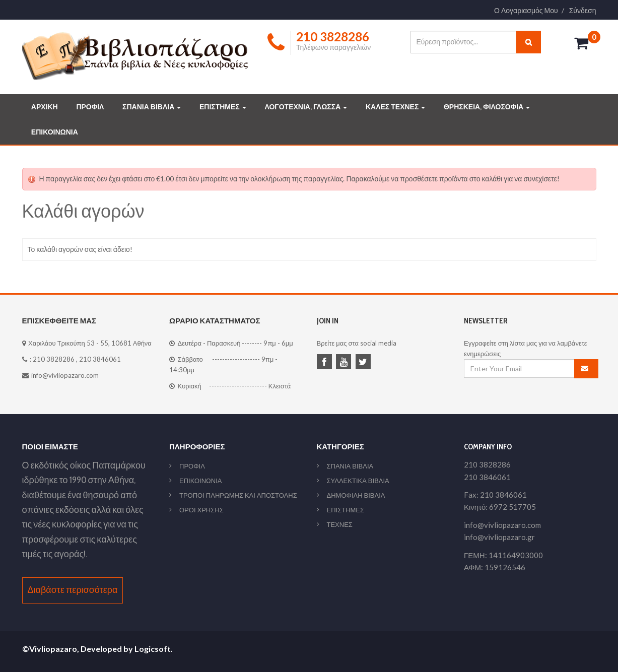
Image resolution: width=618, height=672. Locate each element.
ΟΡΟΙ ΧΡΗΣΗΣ (201, 510)
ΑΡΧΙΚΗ (45, 107)
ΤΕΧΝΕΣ (340, 524)
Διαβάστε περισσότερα (73, 590)
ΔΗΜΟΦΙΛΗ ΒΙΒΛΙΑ (356, 495)
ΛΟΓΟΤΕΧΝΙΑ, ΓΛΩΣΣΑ (306, 107)
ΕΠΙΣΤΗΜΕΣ (223, 107)
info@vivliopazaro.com (65, 375)
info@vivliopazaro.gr (499, 537)
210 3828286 (54, 359)
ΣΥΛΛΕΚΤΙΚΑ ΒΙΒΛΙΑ (358, 481)
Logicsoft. (154, 649)
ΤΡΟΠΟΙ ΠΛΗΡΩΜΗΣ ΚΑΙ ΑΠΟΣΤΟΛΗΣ (238, 495)
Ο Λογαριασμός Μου (526, 11)
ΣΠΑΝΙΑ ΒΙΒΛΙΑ (152, 107)
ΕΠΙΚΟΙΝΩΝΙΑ (55, 132)
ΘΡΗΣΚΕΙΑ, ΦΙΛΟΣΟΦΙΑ (487, 107)
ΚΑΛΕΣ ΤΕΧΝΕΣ (395, 107)
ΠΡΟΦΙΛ (90, 107)
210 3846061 (100, 359)
